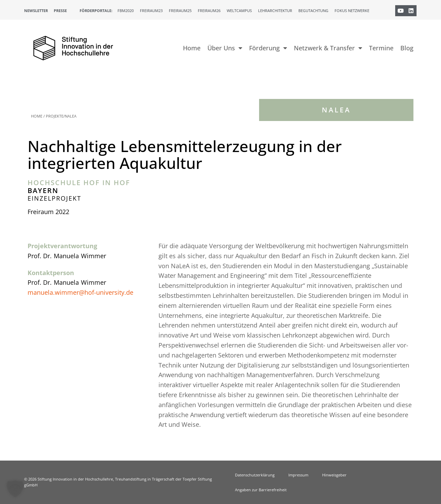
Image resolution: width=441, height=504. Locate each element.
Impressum (298, 475)
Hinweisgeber (334, 475)
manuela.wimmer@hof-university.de (80, 292)
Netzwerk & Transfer (328, 48)
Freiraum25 (180, 11)
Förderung (268, 48)
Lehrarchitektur (275, 11)
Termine (381, 48)
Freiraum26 (209, 11)
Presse (60, 11)
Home (192, 48)
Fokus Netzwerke (352, 11)
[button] (15, 489)
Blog (407, 48)
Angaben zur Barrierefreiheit (261, 490)
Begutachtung (313, 11)
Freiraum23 (151, 11)
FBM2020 (126, 11)
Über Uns (225, 48)
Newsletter (36, 11)
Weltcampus (239, 11)
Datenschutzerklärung (255, 475)
